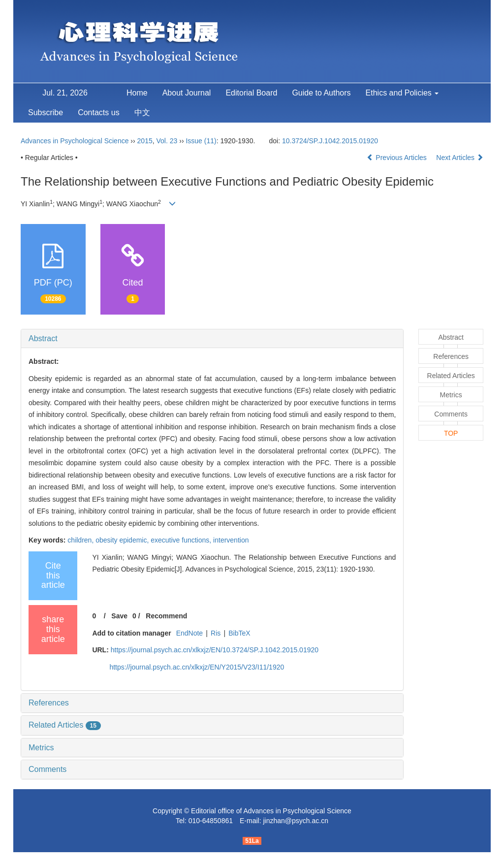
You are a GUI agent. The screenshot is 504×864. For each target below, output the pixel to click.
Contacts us (98, 112)
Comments (47, 769)
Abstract (43, 338)
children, (81, 540)
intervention (231, 540)
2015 (145, 141)
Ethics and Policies (402, 93)
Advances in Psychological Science (76, 141)
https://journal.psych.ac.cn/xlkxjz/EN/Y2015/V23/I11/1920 (197, 667)
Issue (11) (201, 141)
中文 (142, 112)
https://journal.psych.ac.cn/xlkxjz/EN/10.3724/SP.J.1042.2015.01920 (215, 650)
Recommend (166, 616)
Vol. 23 (167, 141)
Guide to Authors (321, 93)
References (49, 703)
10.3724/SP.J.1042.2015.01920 (330, 141)
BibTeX (239, 633)
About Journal (187, 93)
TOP (451, 433)
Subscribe (46, 112)
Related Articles (65, 725)
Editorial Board (251, 93)
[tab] (212, 339)
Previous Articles (397, 158)
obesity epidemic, (123, 540)
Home (137, 93)
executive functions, (182, 540)
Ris (216, 633)
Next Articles (460, 158)
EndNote (189, 633)
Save (119, 616)
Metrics (41, 748)
